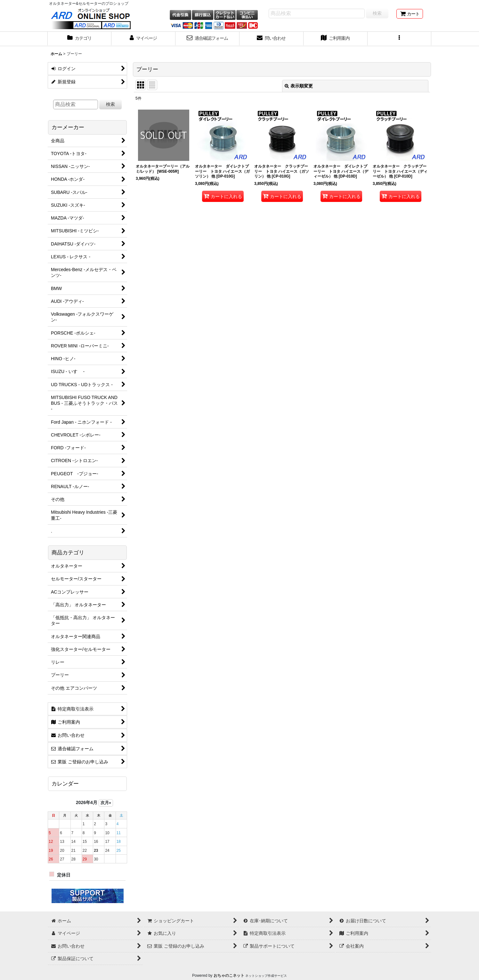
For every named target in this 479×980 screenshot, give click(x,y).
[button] (400, 39)
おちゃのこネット (229, 976)
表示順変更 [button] (299, 86)
